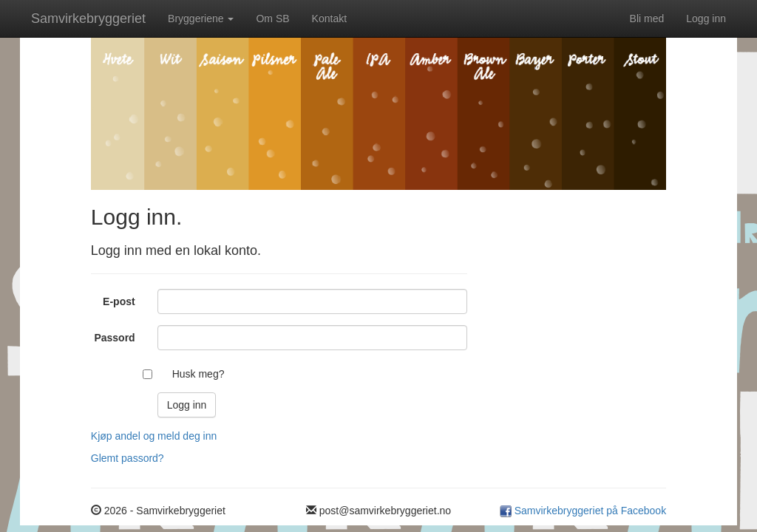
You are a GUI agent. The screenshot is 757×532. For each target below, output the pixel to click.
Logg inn (706, 18)
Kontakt (329, 18)
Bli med (647, 18)
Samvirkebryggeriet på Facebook (589, 511)
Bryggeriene (201, 18)
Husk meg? (198, 374)
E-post (119, 301)
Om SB (272, 18)
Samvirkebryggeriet (88, 18)
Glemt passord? (128, 458)
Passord (114, 338)
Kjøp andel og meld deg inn (154, 436)
